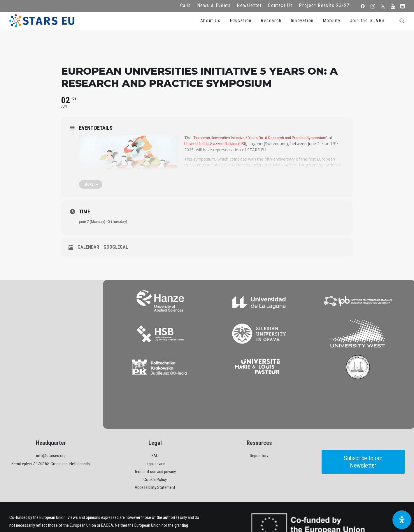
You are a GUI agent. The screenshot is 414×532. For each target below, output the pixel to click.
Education (241, 21)
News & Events (214, 5)
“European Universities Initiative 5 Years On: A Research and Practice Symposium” (260, 138)
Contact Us (280, 5)
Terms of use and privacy (155, 432)
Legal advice (155, 424)
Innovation (302, 21)
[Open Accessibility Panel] (402, 520)
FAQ (155, 416)
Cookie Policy (155, 440)
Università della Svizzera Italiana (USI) (215, 144)
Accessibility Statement (155, 448)
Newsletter (249, 5)
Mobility (332, 21)
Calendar (88, 247)
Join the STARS (367, 21)
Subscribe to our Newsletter (364, 422)
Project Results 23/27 (324, 5)
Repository (259, 416)
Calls (186, 5)
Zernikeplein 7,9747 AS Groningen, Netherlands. (51, 424)
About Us (210, 21)
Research (271, 21)
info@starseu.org (51, 416)
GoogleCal (116, 247)
